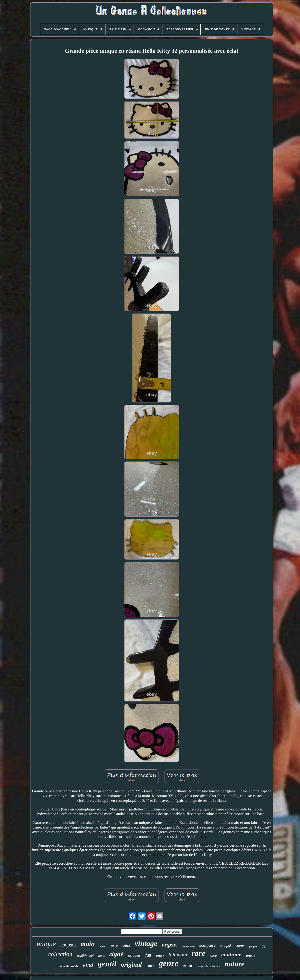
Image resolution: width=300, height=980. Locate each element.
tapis (101, 956)
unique (46, 944)
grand (188, 965)
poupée (253, 946)
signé (117, 954)
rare (198, 953)
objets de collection (209, 966)
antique (134, 955)
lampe (160, 956)
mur (150, 966)
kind (88, 965)
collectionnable (69, 966)
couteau (68, 945)
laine (102, 946)
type (264, 946)
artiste (251, 956)
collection (60, 954)
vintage (146, 943)
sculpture (207, 945)
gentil (107, 964)
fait (148, 955)
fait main (178, 955)
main (88, 944)
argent (169, 945)
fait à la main (188, 947)
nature (235, 964)
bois (126, 945)
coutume (231, 954)
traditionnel (85, 956)
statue (240, 946)
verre (114, 945)
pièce (213, 956)
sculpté (226, 946)
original (131, 965)
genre (169, 963)
